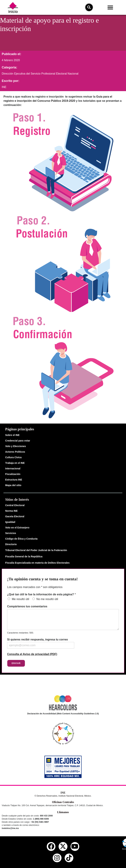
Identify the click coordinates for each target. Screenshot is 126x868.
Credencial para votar (18, 441)
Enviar (16, 663)
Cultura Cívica (13, 457)
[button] (110, 7)
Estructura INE (14, 480)
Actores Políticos (15, 452)
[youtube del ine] (75, 846)
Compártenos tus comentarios (27, 606)
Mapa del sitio (13, 485)
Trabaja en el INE (15, 463)
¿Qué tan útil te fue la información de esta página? (41, 594)
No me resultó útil (47, 599)
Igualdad (10, 522)
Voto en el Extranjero (17, 528)
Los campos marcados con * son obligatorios (35, 587)
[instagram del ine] (57, 858)
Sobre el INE (12, 435)
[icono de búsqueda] (89, 7)
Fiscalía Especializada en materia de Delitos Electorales (37, 563)
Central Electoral (15, 505)
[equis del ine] (63, 846)
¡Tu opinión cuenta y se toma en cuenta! (42, 579)
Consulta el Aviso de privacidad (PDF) (32, 654)
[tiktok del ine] (69, 858)
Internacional (13, 468)
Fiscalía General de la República (24, 556)
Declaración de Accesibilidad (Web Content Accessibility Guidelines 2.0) (63, 714)
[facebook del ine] (51, 846)
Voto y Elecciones (16, 446)
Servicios (11, 533)
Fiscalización (13, 474)
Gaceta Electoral (15, 516)
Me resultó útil (21, 599)
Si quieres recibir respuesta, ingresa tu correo (37, 640)
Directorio (11, 544)
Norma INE (11, 511)
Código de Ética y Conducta (21, 539)
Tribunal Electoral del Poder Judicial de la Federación (36, 550)
